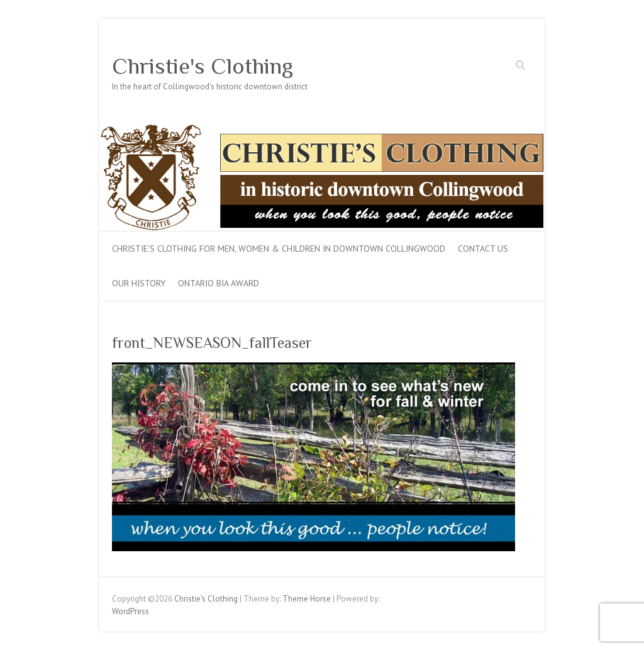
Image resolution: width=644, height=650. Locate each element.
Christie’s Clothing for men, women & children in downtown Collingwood (279, 249)
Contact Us (483, 249)
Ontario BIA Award (219, 283)
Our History (139, 283)
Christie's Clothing (203, 66)
